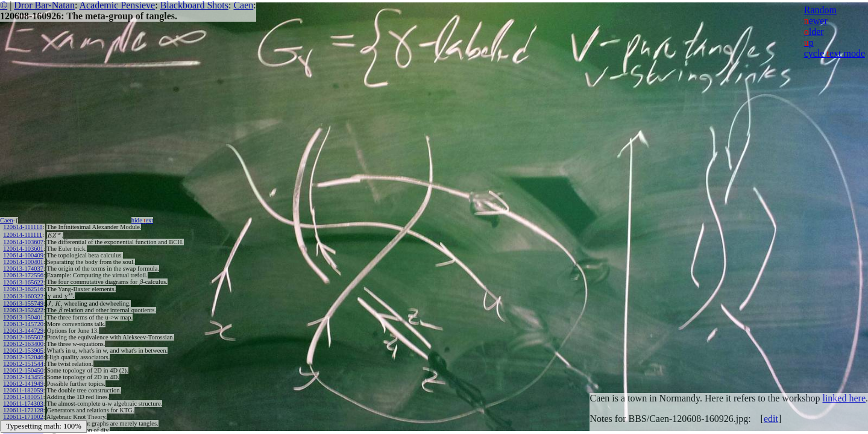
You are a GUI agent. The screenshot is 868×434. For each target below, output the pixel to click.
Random (820, 10)
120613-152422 (23, 310)
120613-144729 (23, 331)
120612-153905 (23, 351)
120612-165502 (23, 337)
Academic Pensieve (117, 5)
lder (814, 32)
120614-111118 (23, 227)
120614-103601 (23, 249)
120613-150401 (23, 317)
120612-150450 (23, 370)
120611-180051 (23, 397)
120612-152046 (23, 357)
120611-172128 (23, 410)
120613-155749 (23, 303)
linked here (844, 398)
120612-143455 (23, 377)
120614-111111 (23, 235)
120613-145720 (23, 324)
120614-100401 (23, 262)
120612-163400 (23, 344)
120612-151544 (23, 364)
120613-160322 (23, 296)
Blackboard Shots (194, 5)
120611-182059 (23, 390)
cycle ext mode (835, 53)
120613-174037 (23, 269)
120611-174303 (23, 404)
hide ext (143, 220)
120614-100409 (23, 255)
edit (771, 419)
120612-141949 (23, 384)
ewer (816, 21)
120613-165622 (23, 282)
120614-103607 (23, 242)
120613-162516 (23, 289)
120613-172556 (23, 275)
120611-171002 (23, 417)
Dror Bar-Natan (44, 5)
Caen (243, 5)
